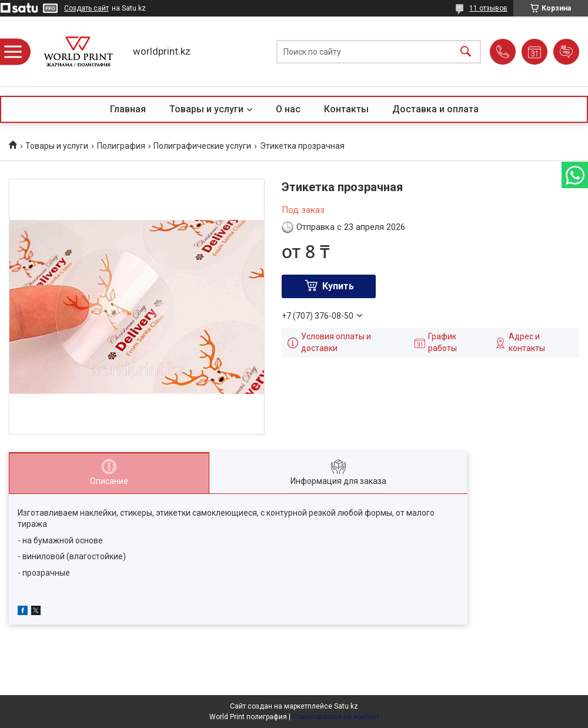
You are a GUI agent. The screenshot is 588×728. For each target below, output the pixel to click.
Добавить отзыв (566, 52)
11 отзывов (488, 8)
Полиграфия (121, 146)
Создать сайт (86, 8)
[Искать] (466, 51)
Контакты (346, 109)
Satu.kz (346, 706)
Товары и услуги (206, 109)
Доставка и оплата (435, 109)
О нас (288, 109)
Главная (128, 109)
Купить (338, 286)
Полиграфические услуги (202, 146)
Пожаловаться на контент (336, 717)
